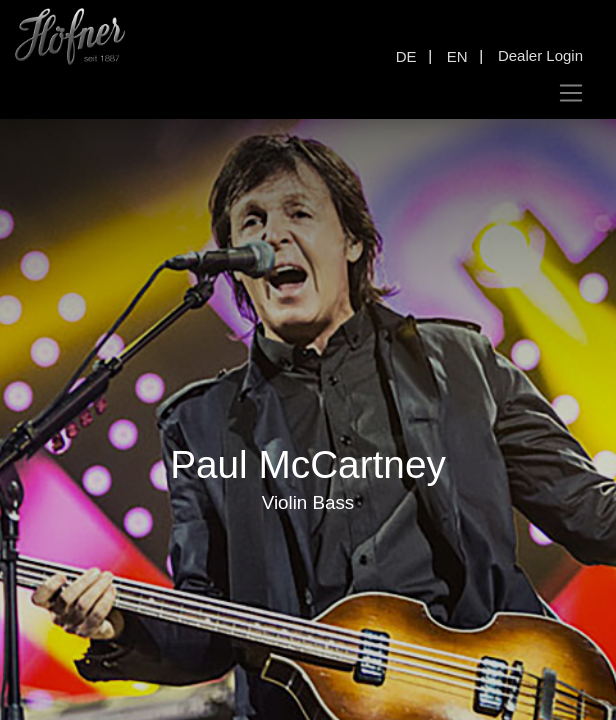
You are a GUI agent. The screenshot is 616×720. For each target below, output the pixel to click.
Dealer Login (540, 55)
